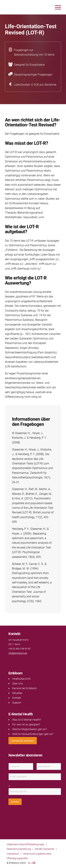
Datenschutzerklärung (19, 849)
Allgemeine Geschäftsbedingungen (26, 844)
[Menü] (56, 7)
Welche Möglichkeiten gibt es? (29, 729)
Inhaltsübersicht (21, 679)
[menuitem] (56, 7)
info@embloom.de (18, 653)
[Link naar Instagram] (17, 660)
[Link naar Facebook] (10, 660)
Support (17, 703)
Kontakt (17, 698)
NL (29, 863)
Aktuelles (17, 693)
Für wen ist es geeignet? (26, 724)
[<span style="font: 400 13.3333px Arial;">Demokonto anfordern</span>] (23, 741)
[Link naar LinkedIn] (14, 660)
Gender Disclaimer (45, 849)
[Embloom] (27, 7)
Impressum (13, 854)
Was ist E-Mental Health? (27, 720)
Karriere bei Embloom (24, 688)
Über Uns (18, 684)
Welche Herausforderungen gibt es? (33, 734)
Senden (15, 802)
